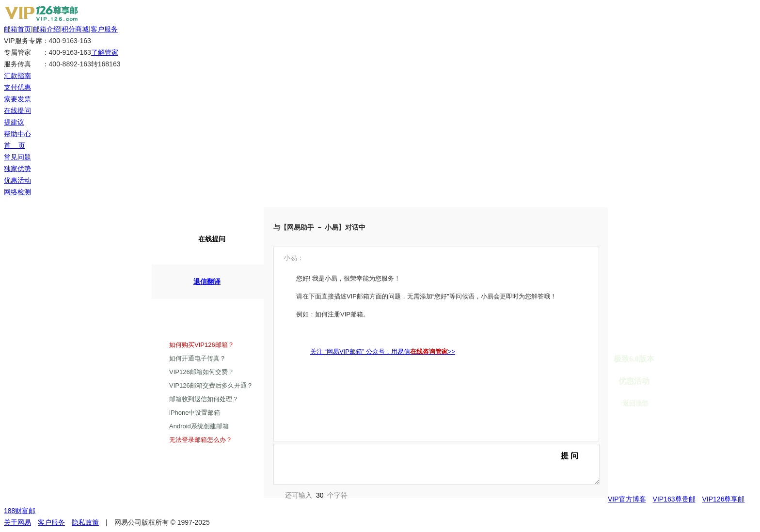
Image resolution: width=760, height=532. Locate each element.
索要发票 (17, 99)
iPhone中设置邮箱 (195, 413)
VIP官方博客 (627, 499)
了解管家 (105, 52)
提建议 (14, 122)
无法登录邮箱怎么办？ (201, 440)
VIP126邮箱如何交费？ (202, 372)
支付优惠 (17, 87)
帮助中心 (17, 134)
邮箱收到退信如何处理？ (204, 399)
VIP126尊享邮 (724, 499)
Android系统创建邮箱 (199, 426)
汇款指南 (17, 76)
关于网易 (17, 522)
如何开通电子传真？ (198, 358)
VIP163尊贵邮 (674, 499)
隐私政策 (85, 522)
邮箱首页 (17, 29)
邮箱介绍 (47, 29)
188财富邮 (20, 511)
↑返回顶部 (634, 403)
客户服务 (104, 29)
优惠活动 (634, 381)
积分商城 (75, 29)
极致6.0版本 (634, 359)
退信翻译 (199, 281)
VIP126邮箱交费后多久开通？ (211, 385)
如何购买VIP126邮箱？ (202, 345)
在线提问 (17, 110)
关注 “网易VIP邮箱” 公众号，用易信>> (383, 352)
